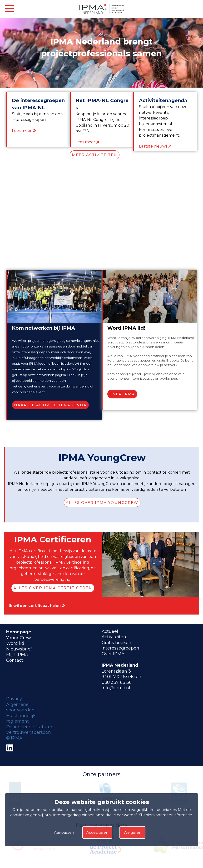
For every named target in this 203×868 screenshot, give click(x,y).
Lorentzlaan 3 (116, 671)
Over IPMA (122, 394)
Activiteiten (114, 637)
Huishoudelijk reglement (21, 719)
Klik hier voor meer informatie (165, 815)
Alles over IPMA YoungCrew (102, 503)
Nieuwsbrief (19, 649)
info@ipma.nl (116, 688)
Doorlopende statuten (30, 727)
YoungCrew (19, 638)
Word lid (15, 643)
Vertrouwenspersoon (29, 732)
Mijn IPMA (17, 655)
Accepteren (97, 832)
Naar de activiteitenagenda (50, 405)
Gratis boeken (116, 643)
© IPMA (14, 738)
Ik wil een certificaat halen (37, 606)
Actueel (110, 631)
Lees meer (22, 131)
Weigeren (132, 832)
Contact (15, 660)
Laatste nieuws (153, 146)
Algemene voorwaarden (20, 707)
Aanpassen (64, 832)
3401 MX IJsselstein (122, 677)
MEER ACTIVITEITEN (95, 155)
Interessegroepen (120, 648)
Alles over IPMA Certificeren (53, 588)
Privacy (14, 699)
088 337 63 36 (117, 682)
